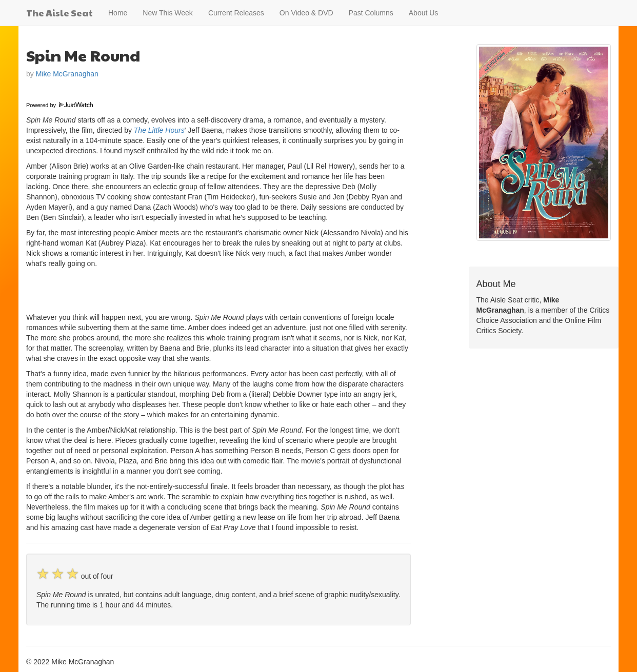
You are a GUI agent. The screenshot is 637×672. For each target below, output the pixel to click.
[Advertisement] (146, 289)
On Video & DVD (306, 13)
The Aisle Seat (59, 13)
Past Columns (371, 13)
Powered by (59, 105)
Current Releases (236, 13)
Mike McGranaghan (67, 74)
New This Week (168, 13)
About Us (424, 13)
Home (118, 13)
